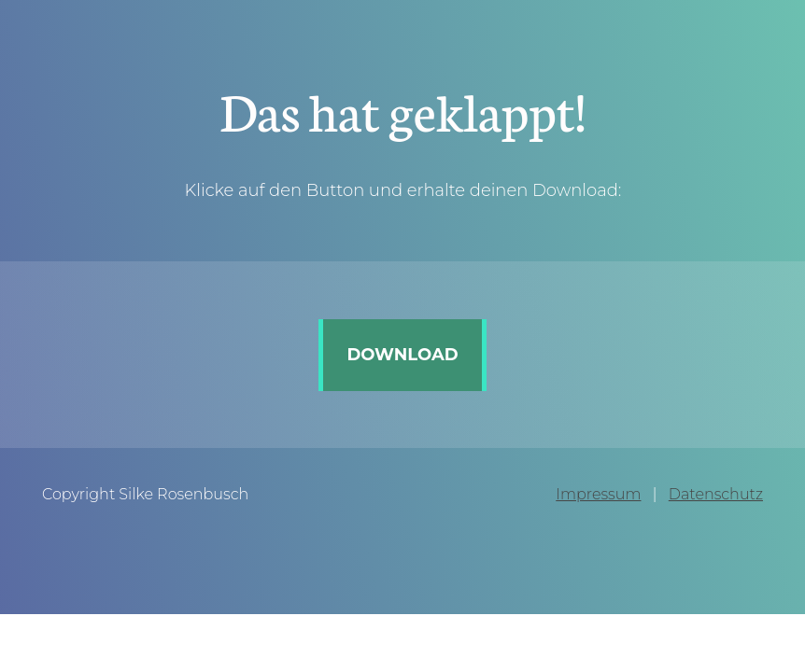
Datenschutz (716, 494)
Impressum (598, 494)
